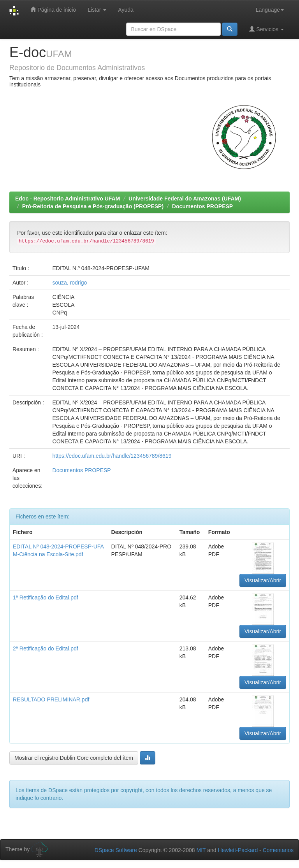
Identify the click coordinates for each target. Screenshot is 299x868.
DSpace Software (116, 850)
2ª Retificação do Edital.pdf (46, 648)
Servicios (266, 29)
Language (270, 10)
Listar (97, 10)
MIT (201, 850)
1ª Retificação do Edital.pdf (46, 597)
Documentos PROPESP (202, 206)
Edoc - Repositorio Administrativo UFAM (68, 199)
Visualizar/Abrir (263, 580)
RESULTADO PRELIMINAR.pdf (51, 699)
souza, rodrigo (70, 283)
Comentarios (278, 850)
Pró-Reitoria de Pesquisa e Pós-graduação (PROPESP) (93, 206)
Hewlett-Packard (238, 850)
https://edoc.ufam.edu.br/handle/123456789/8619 (112, 456)
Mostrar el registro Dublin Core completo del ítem (74, 758)
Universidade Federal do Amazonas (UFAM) (185, 199)
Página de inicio (53, 10)
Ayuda (126, 10)
